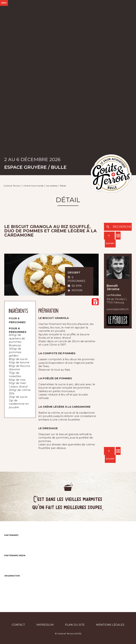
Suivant (110, 247)
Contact (18, 625)
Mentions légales (110, 625)
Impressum (45, 625)
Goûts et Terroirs (12, 186)
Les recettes (52, 186)
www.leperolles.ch (118, 309)
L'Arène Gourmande (33, 186)
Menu (4, 3)
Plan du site (75, 625)
